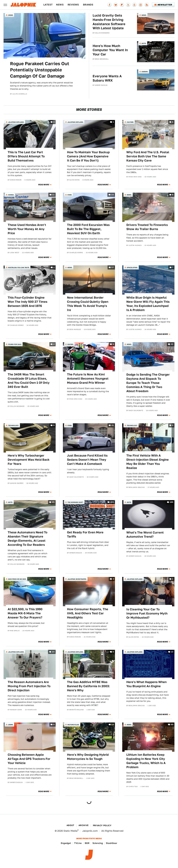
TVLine (78, 843)
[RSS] (147, 5)
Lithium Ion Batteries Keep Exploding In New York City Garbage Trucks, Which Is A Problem (146, 761)
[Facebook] (109, 5)
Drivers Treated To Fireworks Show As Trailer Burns (147, 227)
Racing (70, 344)
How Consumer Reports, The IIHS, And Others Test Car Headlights (88, 613)
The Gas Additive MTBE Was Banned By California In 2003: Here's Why (88, 686)
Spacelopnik (132, 267)
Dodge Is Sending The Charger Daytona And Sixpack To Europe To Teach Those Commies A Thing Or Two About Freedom (148, 383)
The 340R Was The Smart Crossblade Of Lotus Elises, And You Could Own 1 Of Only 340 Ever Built (29, 381)
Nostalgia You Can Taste (19, 267)
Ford (70, 195)
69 (172, 724)
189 (171, 502)
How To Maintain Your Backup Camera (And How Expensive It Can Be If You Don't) (88, 156)
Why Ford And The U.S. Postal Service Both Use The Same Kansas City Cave (148, 156)
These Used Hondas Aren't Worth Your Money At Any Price (27, 229)
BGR (87, 843)
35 (53, 502)
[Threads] (134, 5)
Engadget (66, 843)
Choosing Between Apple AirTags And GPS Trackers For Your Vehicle (29, 759)
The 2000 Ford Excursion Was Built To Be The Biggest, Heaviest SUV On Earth (88, 229)
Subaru (145, 72)
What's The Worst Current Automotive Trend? (145, 535)
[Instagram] (141, 5)
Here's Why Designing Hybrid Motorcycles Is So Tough (88, 757)
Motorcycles (73, 725)
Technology (13, 425)
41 (113, 425)
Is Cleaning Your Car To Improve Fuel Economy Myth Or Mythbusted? (147, 613)
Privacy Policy (102, 825)
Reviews (73, 5)
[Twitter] (128, 5)
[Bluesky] (116, 5)
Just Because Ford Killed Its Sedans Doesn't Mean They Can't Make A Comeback (87, 460)
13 (172, 652)
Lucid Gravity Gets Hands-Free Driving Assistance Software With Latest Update (109, 22)
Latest (48, 5)
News (60, 5)
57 (113, 267)
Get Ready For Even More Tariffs (85, 534)
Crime (11, 15)
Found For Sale (15, 344)
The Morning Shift (75, 502)
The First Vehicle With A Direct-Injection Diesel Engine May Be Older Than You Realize (148, 462)
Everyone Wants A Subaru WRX (107, 78)
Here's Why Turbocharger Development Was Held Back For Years (29, 460)
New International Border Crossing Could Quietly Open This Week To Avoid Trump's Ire (88, 304)
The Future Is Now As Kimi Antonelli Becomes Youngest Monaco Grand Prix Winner (88, 379)
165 (112, 502)
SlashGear (112, 843)
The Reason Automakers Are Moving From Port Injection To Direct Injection (29, 686)
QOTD (144, 43)
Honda (11, 195)
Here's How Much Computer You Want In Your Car (110, 50)
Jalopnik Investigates (77, 579)
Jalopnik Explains (16, 122)
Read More (44, 185)
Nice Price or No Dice (17, 579)
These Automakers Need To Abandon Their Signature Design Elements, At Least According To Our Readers (28, 539)
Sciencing (98, 843)
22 (113, 195)
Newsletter (163, 5)
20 (53, 652)
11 (53, 195)
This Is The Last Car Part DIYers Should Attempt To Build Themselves (26, 156)
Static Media (70, 831)
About (70, 825)
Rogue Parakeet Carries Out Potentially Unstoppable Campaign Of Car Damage (40, 70)
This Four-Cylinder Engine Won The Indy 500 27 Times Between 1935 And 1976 (28, 302)
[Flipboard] (122, 5)
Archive (84, 825)
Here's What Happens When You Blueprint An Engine (146, 684)
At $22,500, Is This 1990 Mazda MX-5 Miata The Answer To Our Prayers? (25, 613)
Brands (88, 5)
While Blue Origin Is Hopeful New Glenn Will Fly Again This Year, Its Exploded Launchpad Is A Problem (148, 304)
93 (53, 579)
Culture (130, 122)
